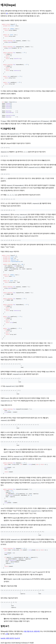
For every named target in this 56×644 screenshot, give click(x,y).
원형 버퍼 (37, 631)
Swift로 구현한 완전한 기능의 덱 (10, 638)
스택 (7, 634)
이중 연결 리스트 (29, 631)
